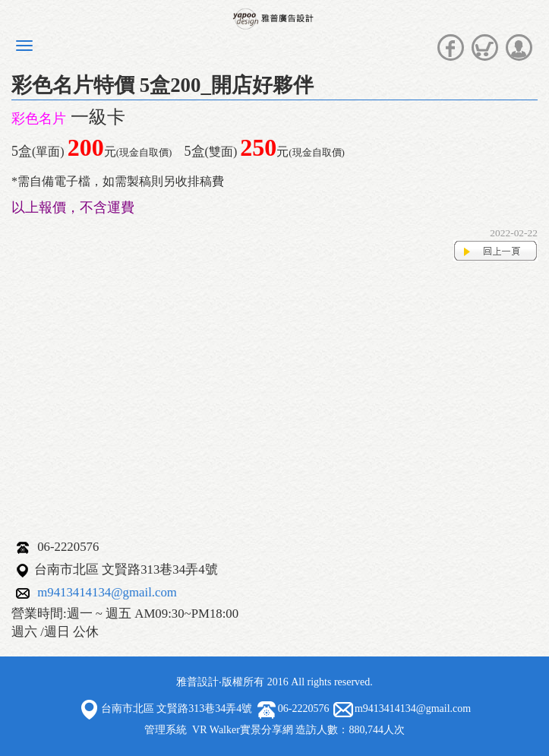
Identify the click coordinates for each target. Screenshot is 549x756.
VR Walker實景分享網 (243, 730)
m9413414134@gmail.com (107, 592)
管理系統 (166, 730)
